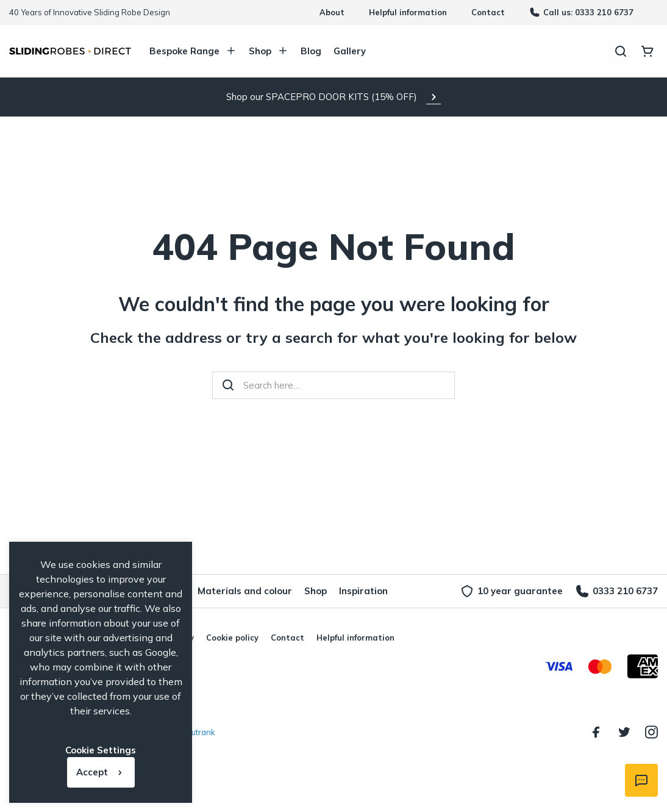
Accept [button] (92, 772)
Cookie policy (232, 638)
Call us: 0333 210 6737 (581, 12)
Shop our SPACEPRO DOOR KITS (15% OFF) (322, 97)
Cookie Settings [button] (101, 750)
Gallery (350, 51)
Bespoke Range (193, 51)
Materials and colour (245, 591)
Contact (488, 12)
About (332, 12)
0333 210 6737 (616, 591)
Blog (311, 51)
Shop (269, 51)
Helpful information (408, 12)
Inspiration (363, 591)
